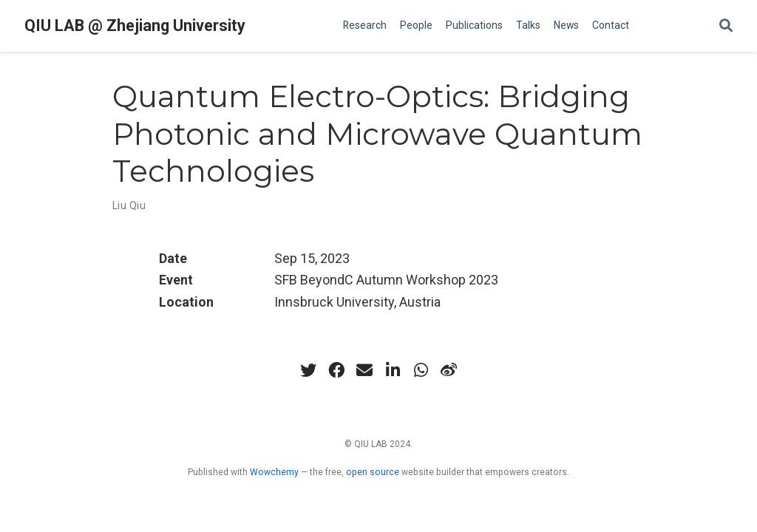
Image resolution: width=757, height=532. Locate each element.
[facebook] (336, 370)
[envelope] (364, 370)
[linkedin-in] (393, 370)
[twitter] (308, 370)
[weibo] (449, 370)
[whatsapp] (421, 370)
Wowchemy (274, 472)
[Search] (726, 26)
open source (373, 472)
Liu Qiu (129, 205)
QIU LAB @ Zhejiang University (135, 25)
